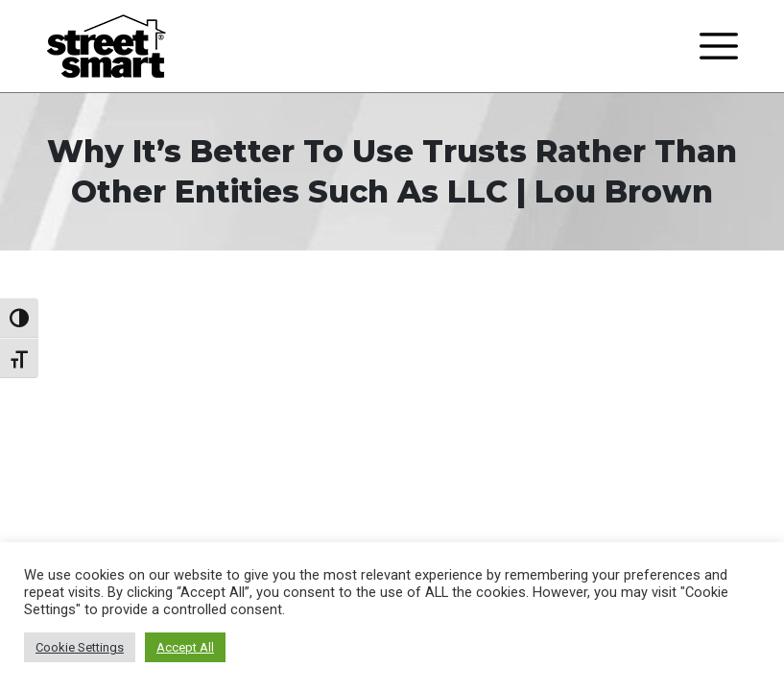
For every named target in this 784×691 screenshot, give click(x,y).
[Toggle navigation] (719, 46)
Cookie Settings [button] (80, 647)
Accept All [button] (185, 647)
